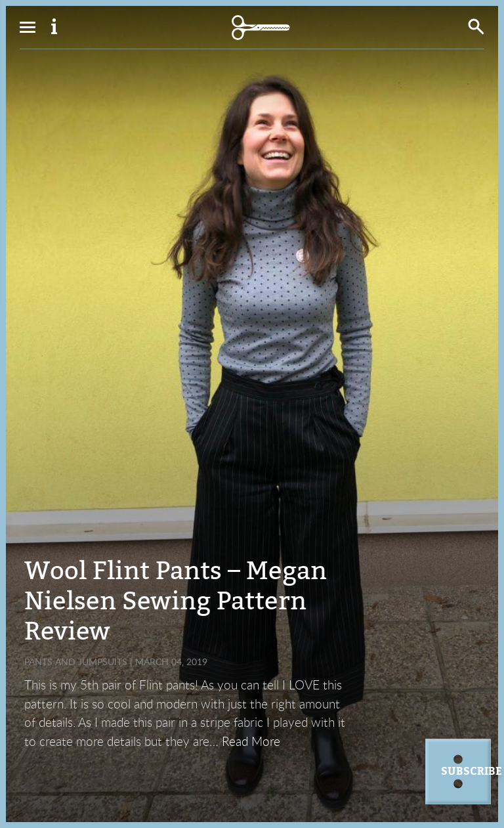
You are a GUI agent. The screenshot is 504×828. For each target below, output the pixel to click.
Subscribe (466, 772)
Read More (251, 741)
